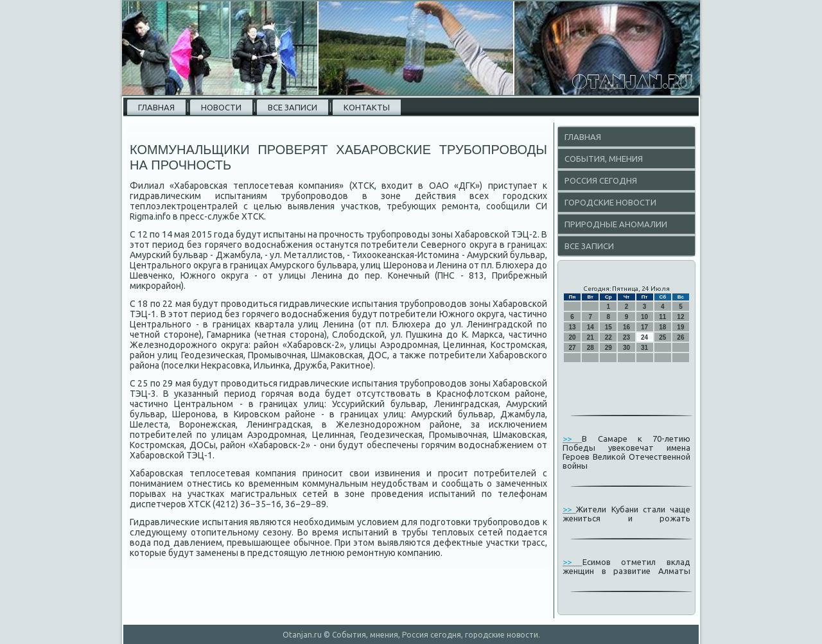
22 (608, 337)
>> (572, 439)
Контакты (367, 107)
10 (644, 317)
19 (680, 327)
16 (626, 327)
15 (608, 327)
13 (573, 327)
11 (662, 317)
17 (644, 327)
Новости (221, 107)
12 (680, 317)
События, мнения (604, 159)
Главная (156, 107)
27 (573, 348)
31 (644, 348)
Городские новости (610, 202)
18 (662, 327)
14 (590, 327)
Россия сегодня (601, 180)
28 (590, 348)
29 (608, 348)
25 (662, 337)
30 (626, 348)
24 (644, 337)
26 (680, 337)
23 (626, 337)
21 (590, 337)
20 (573, 337)
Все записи (293, 107)
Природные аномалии (616, 224)
